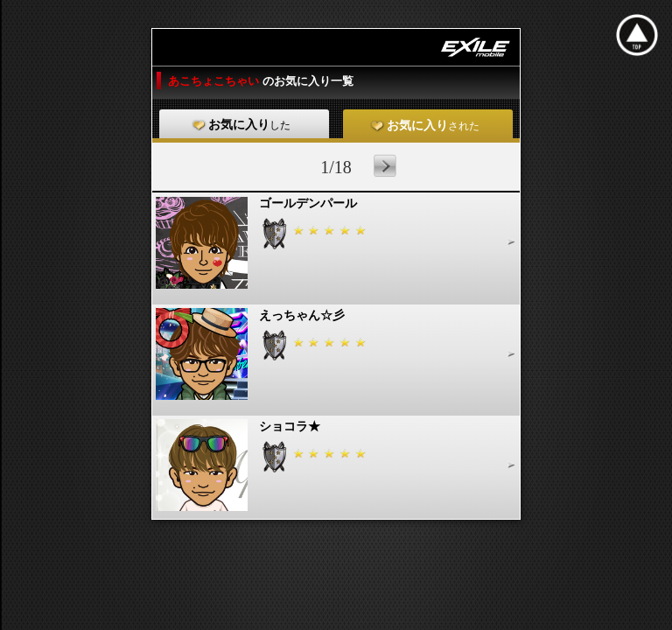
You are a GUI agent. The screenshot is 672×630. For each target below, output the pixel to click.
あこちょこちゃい (215, 81)
